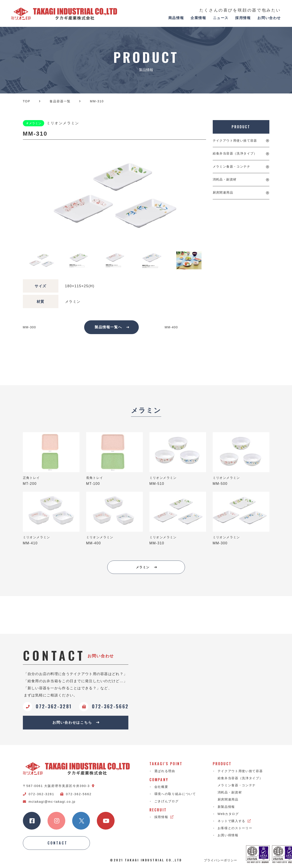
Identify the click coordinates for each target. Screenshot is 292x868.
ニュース (221, 18)
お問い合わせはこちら (76, 722)
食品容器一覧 (60, 101)
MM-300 (30, 327)
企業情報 (198, 18)
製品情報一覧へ (112, 327)
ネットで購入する (234, 821)
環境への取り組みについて (175, 794)
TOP (27, 101)
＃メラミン (34, 123)
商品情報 (176, 18)
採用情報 (243, 18)
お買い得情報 (228, 835)
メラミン (146, 567)
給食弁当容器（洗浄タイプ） (235, 153)
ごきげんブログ (167, 801)
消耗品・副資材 (225, 179)
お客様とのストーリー (235, 828)
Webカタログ (228, 814)
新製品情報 (226, 807)
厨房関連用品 (223, 192)
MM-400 (171, 327)
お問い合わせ (269, 18)
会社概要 (161, 787)
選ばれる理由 (165, 771)
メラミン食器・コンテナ (231, 166)
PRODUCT (241, 127)
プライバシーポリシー (220, 860)
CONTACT (58, 843)
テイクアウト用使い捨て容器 (235, 141)
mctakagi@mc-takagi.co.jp (49, 802)
